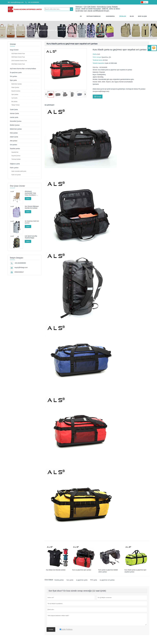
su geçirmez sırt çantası (107, 580)
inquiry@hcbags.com (17, 2)
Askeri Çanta (14, 137)
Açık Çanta (14, 98)
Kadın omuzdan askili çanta (19, 171)
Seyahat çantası (15, 149)
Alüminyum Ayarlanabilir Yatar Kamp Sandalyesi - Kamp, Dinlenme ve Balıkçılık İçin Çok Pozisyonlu (31, 193)
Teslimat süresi (98, 60)
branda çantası (59, 580)
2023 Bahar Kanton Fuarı (18, 54)
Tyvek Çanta (14, 109)
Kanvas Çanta (14, 113)
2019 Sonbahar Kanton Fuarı (19, 61)
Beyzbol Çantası (16, 91)
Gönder (51, 629)
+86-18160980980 (33, 2)
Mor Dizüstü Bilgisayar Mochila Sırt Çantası (32, 207)
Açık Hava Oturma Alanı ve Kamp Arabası (23, 69)
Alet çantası (14, 141)
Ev (81, 16)
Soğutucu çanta (15, 164)
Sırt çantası (13, 76)
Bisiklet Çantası (15, 125)
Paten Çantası (15, 87)
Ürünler (123, 16)
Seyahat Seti (15, 152)
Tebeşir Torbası (15, 105)
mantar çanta (14, 117)
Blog (132, 16)
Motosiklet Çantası (16, 121)
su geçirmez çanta (82, 580)
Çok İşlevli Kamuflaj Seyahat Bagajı (31, 237)
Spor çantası (15, 94)
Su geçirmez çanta (26, 30)
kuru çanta (70, 580)
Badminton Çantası (17, 84)
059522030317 (19, 272)
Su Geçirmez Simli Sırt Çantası (32, 222)
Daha (28, 199)
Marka (95, 54)
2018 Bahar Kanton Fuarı (18, 64)
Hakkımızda (110, 16)
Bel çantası (14, 101)
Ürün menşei (97, 57)
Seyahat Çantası (16, 156)
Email (98, 96)
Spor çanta (13, 80)
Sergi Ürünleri (14, 50)
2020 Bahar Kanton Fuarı (18, 57)
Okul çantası (14, 133)
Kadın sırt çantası (16, 175)
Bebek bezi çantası (16, 129)
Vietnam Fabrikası (93, 16)
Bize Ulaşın (142, 16)
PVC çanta (94, 580)
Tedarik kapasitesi (99, 63)
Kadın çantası (14, 168)
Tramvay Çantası (16, 159)
